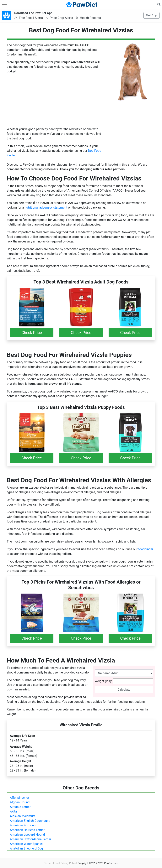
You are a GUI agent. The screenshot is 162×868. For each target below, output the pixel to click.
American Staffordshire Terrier (30, 839)
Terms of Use (51, 863)
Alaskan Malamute (23, 816)
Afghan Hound (20, 802)
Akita (13, 811)
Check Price (32, 333)
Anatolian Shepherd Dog (26, 848)
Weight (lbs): (103, 681)
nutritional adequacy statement (46, 208)
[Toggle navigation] (4, 4)
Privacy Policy (68, 863)
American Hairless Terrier (27, 830)
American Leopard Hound (27, 835)
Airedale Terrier (20, 807)
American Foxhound (24, 825)
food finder (146, 549)
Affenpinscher (19, 798)
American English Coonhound (30, 821)
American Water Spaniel (26, 844)
